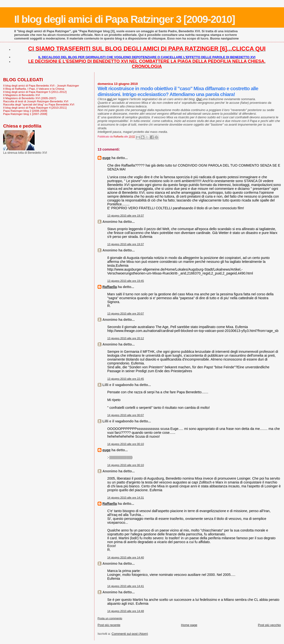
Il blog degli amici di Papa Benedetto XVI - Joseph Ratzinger (41, 85)
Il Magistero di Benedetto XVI (22, 95)
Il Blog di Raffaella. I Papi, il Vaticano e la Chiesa (34, 89)
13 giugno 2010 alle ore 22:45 (126, 379)
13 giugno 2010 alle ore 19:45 (126, 281)
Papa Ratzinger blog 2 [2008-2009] (25, 111)
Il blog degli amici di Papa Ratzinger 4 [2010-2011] (35, 108)
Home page (189, 625)
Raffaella (110, 287)
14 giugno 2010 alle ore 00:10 (126, 444)
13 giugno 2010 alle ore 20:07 (126, 314)
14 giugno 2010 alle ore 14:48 (126, 611)
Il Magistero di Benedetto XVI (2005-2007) (30, 98)
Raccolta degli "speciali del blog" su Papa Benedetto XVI (39, 104)
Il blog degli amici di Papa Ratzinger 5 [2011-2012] (35, 92)
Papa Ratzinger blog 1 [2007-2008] (25, 114)
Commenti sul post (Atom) (130, 634)
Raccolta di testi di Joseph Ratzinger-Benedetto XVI (36, 101)
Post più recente (109, 625)
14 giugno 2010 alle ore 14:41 (126, 586)
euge (106, 158)
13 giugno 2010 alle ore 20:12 (126, 338)
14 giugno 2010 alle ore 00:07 (126, 415)
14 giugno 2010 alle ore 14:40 (126, 557)
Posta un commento (110, 618)
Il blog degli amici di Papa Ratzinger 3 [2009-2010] (125, 19)
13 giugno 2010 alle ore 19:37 (126, 216)
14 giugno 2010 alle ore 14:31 (126, 498)
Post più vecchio (269, 625)
